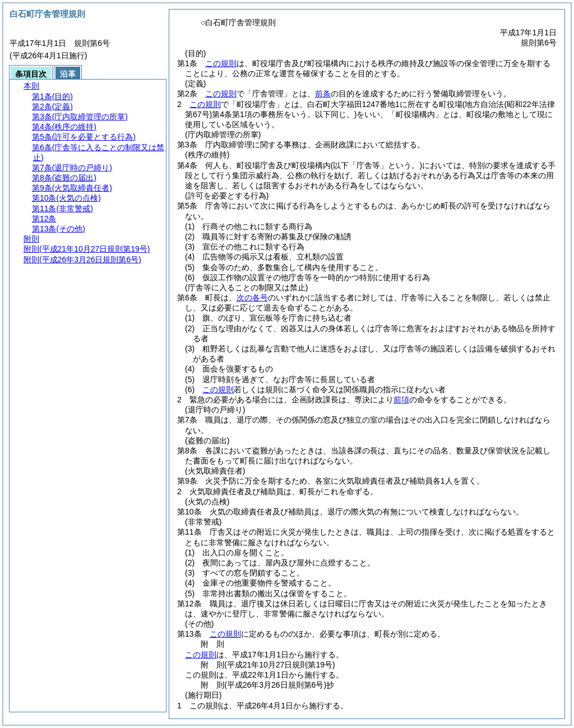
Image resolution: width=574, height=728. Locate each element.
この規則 (221, 63)
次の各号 (252, 298)
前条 (323, 94)
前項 (401, 400)
